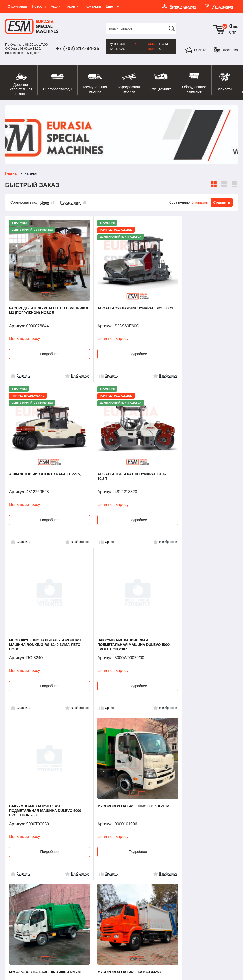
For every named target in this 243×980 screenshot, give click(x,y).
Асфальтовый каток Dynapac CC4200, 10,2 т (39, 455)
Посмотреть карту (32, 905)
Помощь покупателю (171, 875)
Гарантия (131, 888)
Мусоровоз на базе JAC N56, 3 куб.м (116, 765)
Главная (12, 173)
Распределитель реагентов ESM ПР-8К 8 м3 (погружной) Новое (41, 299)
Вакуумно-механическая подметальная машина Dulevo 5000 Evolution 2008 (41, 612)
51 (136, 845)
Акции (129, 880)
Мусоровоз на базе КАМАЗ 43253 (41, 762)
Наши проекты (173, 885)
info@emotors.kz (33, 915)
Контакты (169, 866)
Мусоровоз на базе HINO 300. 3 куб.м (194, 610)
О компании (133, 866)
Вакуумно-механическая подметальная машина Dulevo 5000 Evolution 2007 (196, 457)
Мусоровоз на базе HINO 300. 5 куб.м (116, 610)
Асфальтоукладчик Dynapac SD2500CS (115, 299)
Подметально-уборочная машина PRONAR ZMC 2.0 (199, 765)
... (126, 845)
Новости (131, 873)
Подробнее (44, 343)
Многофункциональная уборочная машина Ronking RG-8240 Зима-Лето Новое (119, 457)
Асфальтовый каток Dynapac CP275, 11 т (194, 299)
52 (147, 845)
